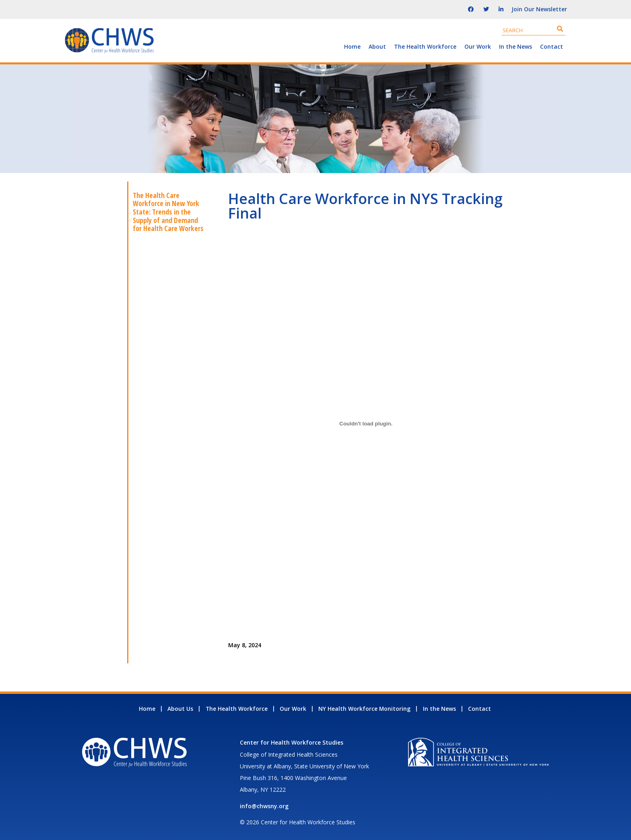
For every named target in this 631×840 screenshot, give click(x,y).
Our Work (478, 46)
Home (352, 46)
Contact (552, 46)
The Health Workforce (425, 46)
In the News (516, 46)
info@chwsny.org (264, 806)
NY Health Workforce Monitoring (364, 709)
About (377, 46)
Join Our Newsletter (539, 9)
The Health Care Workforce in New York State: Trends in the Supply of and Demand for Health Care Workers (168, 212)
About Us (180, 709)
